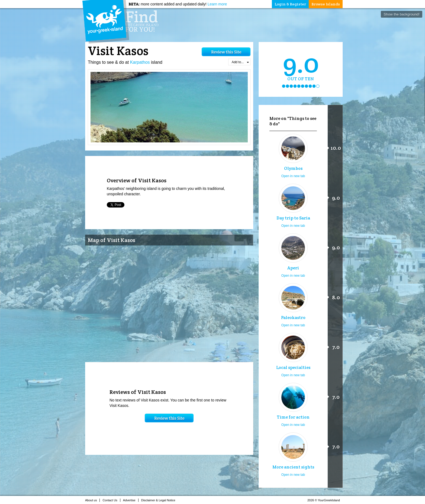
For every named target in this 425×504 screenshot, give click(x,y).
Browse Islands (326, 4)
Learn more (217, 4)
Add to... (240, 62)
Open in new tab (293, 176)
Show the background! (402, 14)
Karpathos (140, 62)
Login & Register (290, 4)
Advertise (131, 500)
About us (92, 500)
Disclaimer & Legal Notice (160, 500)
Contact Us (111, 500)
